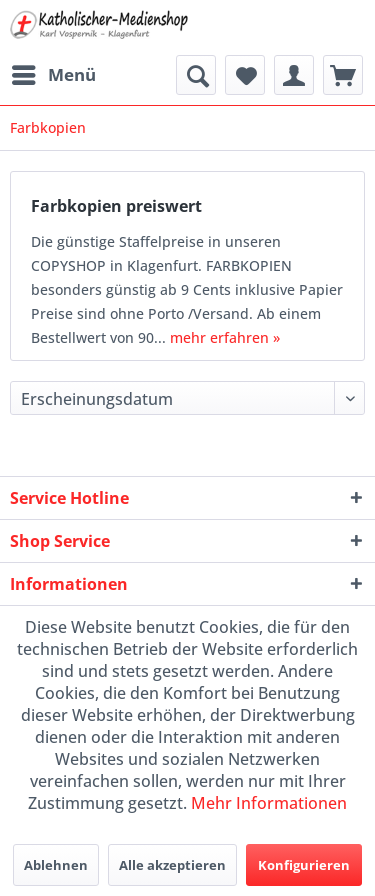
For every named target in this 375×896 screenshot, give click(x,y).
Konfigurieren (304, 865)
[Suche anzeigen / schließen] (196, 75)
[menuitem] (53, 75)
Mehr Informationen (269, 803)
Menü (54, 72)
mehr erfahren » (225, 337)
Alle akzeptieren (172, 865)
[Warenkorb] (343, 75)
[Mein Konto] (294, 75)
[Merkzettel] (245, 75)
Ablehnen (56, 865)
